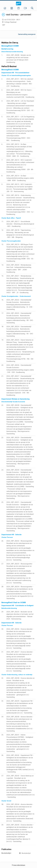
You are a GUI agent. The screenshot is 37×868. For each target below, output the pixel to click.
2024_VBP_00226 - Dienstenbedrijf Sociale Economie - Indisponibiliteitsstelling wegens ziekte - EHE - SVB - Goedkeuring (20, 369)
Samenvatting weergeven (27, 34)
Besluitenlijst (26, 853)
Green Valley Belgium (19, 865)
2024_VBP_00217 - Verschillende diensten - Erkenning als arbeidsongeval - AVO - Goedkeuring (20, 224)
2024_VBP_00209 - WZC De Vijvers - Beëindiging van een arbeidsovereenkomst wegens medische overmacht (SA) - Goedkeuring (20, 94)
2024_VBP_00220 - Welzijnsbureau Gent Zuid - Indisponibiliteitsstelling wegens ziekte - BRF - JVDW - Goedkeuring (19, 269)
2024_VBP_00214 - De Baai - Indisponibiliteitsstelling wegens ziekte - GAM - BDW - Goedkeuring (20, 178)
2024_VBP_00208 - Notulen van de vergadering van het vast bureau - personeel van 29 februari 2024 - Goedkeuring (19, 59)
